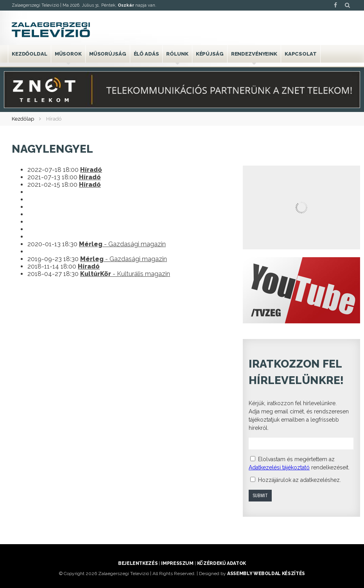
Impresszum (177, 563)
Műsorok (68, 54)
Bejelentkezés (138, 563)
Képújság (210, 54)
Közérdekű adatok (221, 563)
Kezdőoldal (30, 54)
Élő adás (146, 54)
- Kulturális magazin (125, 274)
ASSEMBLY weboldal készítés (266, 574)
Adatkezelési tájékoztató (279, 467)
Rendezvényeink (254, 54)
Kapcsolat (301, 54)
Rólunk (177, 54)
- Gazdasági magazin (122, 244)
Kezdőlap (23, 119)
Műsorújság (108, 54)
